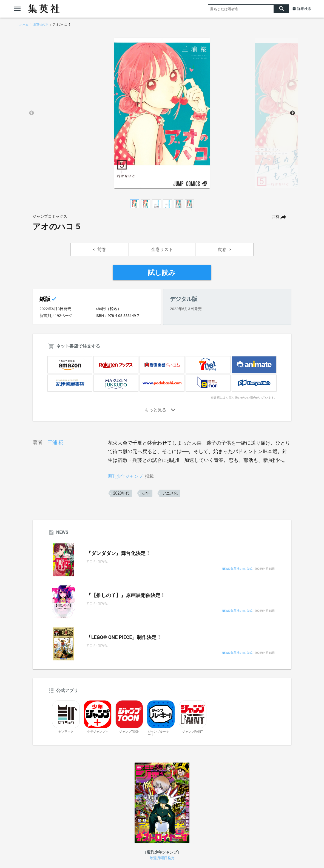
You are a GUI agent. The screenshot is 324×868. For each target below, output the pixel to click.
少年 (146, 493)
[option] (162, 113)
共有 (275, 217)
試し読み (162, 273)
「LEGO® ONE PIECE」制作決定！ (124, 637)
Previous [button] (32, 113)
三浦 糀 (55, 442)
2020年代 (121, 493)
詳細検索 (304, 9)
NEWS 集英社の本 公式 (237, 569)
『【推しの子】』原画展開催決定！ (126, 595)
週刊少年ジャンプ (125, 476)
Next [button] (292, 113)
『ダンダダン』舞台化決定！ (118, 553)
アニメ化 (170, 493)
